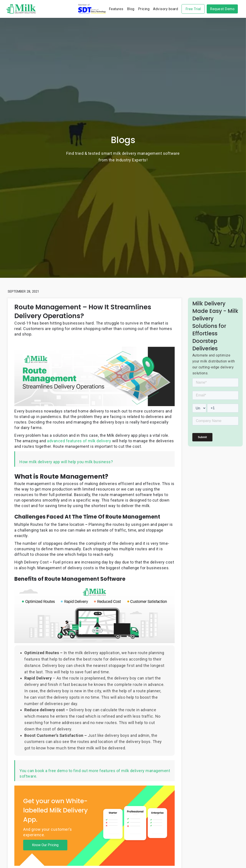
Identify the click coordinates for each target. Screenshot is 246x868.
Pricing (144, 9)
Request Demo (222, 9)
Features (116, 9)
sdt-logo (92, 9)
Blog (131, 9)
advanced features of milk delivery (79, 441)
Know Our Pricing (45, 845)
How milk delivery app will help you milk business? (66, 462)
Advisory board (166, 9)
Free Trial (193, 9)
